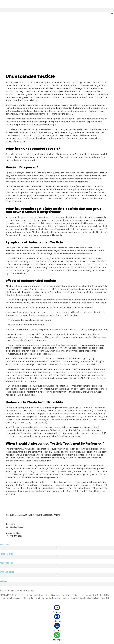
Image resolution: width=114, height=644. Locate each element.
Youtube (57, 612)
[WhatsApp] (57, 635)
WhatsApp (57, 639)
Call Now (57, 630)
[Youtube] (57, 607)
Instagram (57, 621)
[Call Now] (57, 626)
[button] (57, 10)
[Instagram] (57, 617)
